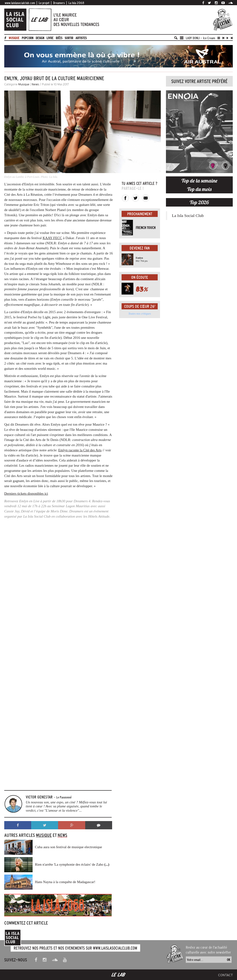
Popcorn (28, 38)
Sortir (69, 38)
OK (229, 960)
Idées (59, 38)
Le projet (44, 3)
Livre (50, 38)
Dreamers (59, 3)
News (35, 84)
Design (40, 38)
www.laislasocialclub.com (20, 3)
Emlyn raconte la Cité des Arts (80, 450)
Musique (14, 38)
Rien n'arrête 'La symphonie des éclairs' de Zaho (72, 864)
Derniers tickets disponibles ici (26, 494)
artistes (81, 38)
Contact (225, 975)
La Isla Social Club (188, 216)
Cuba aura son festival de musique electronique (68, 847)
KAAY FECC (52, 238)
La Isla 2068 (76, 3)
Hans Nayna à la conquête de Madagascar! (65, 882)
